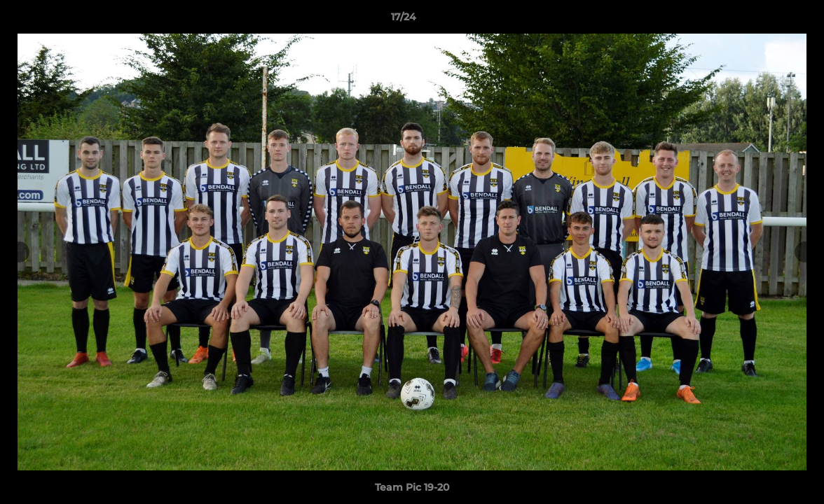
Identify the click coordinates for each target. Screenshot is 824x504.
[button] (765, 20)
